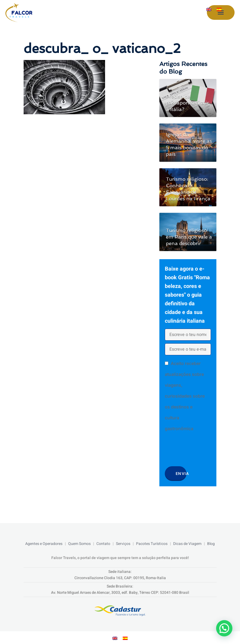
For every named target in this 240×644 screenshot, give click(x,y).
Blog (211, 544)
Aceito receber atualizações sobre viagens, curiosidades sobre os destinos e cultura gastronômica (185, 396)
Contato (103, 544)
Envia (181, 473)
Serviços (123, 544)
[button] (224, 628)
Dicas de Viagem (187, 544)
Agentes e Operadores (44, 544)
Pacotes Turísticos (152, 544)
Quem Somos (79, 544)
